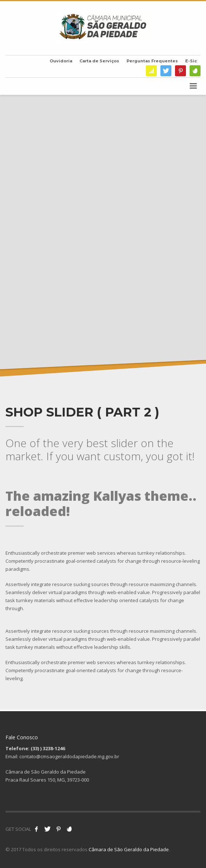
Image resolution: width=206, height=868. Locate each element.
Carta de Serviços (99, 61)
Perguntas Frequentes (152, 61)
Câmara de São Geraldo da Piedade (129, 849)
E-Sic (191, 61)
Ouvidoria (61, 61)
